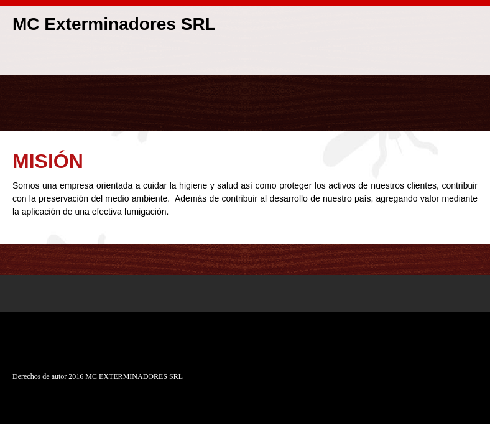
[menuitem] (459, 59)
